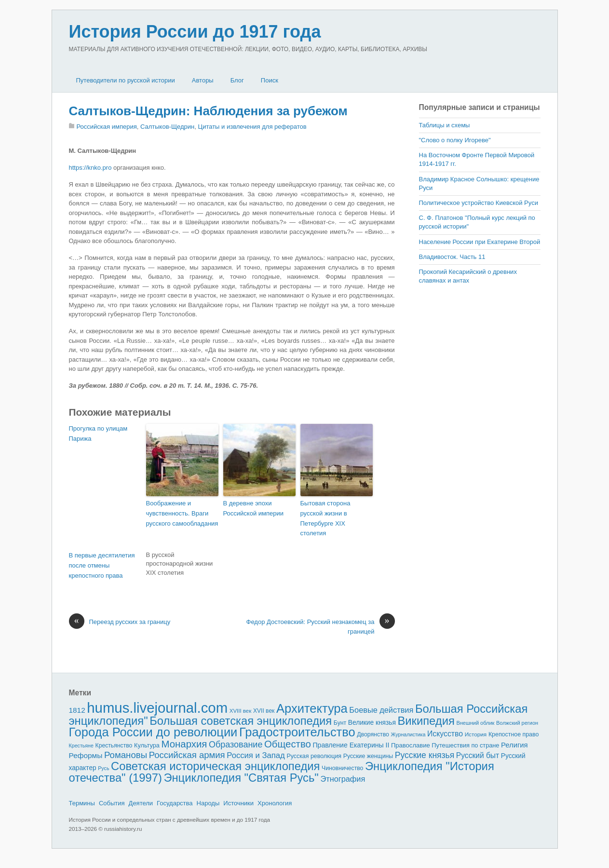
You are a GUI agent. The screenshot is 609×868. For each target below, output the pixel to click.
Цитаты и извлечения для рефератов (252, 127)
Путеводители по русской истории (126, 80)
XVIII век (241, 711)
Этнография (343, 779)
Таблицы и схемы (445, 125)
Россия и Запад (256, 755)
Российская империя (107, 127)
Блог (237, 80)
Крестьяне (81, 746)
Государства (175, 803)
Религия (514, 745)
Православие (411, 745)
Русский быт (478, 755)
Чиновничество (342, 768)
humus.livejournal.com (157, 708)
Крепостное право (514, 734)
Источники (238, 803)
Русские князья (425, 755)
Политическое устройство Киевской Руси (479, 203)
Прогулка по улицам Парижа (98, 434)
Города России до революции (153, 732)
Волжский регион (517, 723)
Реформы (86, 755)
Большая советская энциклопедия (241, 721)
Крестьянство (114, 746)
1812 (77, 710)
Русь (103, 768)
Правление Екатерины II (351, 745)
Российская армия (187, 755)
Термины (82, 803)
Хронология (275, 803)
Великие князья (372, 723)
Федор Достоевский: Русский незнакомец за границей (321, 626)
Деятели (141, 803)
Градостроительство (297, 732)
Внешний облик (475, 723)
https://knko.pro (90, 168)
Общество (288, 744)
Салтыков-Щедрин (167, 127)
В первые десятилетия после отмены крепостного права (102, 565)
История (476, 734)
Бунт (340, 723)
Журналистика (408, 734)
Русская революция (314, 756)
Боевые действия (381, 710)
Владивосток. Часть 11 (452, 257)
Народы (208, 803)
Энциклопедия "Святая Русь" (241, 778)
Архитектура (312, 708)
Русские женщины (368, 756)
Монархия (184, 744)
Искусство (445, 734)
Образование (236, 745)
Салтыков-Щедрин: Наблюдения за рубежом (208, 111)
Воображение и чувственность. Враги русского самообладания (182, 513)
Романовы (126, 755)
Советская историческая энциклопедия (215, 766)
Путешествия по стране (465, 745)
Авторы (203, 80)
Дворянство (373, 734)
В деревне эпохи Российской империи (254, 508)
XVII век (264, 711)
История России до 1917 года (195, 32)
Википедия (426, 721)
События (112, 803)
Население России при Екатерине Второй (480, 242)
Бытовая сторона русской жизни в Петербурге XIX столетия (325, 518)
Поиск (270, 80)
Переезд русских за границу (120, 622)
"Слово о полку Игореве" (455, 140)
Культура (147, 745)
